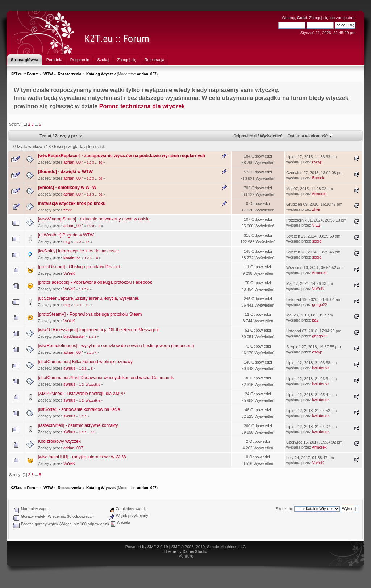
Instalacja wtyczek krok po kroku (72, 203)
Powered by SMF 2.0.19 (147, 547)
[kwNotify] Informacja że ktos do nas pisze (78, 251)
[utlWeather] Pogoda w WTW (66, 235)
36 (100, 194)
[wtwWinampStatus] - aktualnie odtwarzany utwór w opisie (94, 219)
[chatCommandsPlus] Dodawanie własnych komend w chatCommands (106, 378)
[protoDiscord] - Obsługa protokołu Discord (79, 267)
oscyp (317, 162)
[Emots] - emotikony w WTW (67, 188)
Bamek (318, 178)
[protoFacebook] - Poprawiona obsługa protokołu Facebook (95, 282)
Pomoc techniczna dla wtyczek (142, 106)
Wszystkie (93, 385)
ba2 (315, 320)
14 (93, 432)
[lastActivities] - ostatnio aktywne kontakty (78, 425)
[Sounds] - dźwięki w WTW (65, 172)
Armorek (319, 194)
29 (100, 178)
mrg (67, 241)
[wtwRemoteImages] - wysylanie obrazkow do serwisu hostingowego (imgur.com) (116, 346)
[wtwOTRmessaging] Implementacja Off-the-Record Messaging (99, 330)
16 (88, 242)
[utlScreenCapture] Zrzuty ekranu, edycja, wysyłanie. (89, 298)
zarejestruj (345, 18)
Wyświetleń (271, 136)
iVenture (185, 556)
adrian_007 (147, 74)
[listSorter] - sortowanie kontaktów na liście (79, 409)
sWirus (69, 368)
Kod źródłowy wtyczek (59, 441)
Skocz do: (284, 509)
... (37, 124)
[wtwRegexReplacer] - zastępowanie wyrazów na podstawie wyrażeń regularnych (122, 156)
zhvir (68, 210)
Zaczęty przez (68, 136)
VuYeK (69, 273)
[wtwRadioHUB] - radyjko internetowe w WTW (82, 457)
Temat (45, 136)
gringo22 (320, 304)
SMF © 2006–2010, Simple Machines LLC (209, 547)
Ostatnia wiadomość (310, 136)
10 (100, 163)
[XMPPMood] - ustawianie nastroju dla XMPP (82, 394)
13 (88, 305)
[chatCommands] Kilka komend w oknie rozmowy (85, 362)
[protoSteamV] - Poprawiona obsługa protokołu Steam (90, 314)
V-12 (316, 225)
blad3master (74, 336)
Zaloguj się (319, 18)
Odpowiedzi (245, 136)
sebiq (317, 241)
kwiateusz (72, 257)
